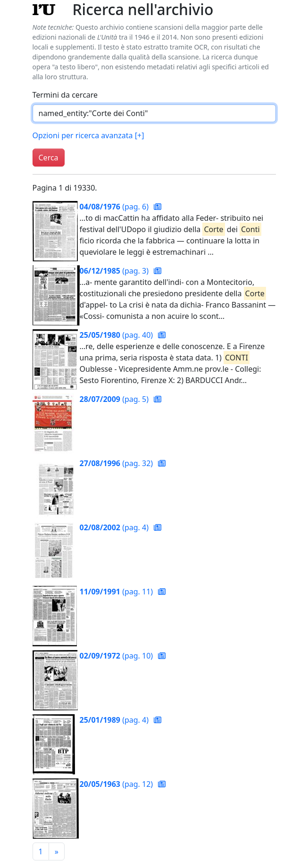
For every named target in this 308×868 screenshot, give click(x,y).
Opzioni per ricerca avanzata (88, 135)
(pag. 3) (115, 271)
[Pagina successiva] (57, 851)
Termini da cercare (65, 95)
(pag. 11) (117, 592)
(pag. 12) (117, 784)
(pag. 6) (115, 207)
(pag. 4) (115, 527)
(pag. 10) (117, 656)
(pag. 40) (117, 335)
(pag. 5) (115, 399)
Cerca (49, 158)
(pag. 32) (117, 463)
